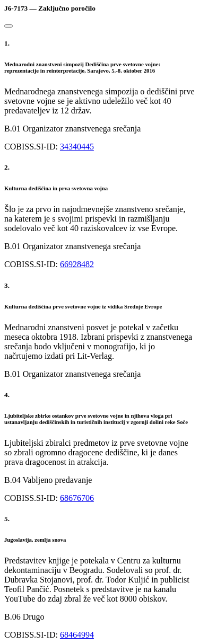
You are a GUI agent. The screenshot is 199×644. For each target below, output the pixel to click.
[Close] (8, 26)
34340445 (77, 147)
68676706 (77, 498)
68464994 (77, 635)
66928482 (77, 264)
